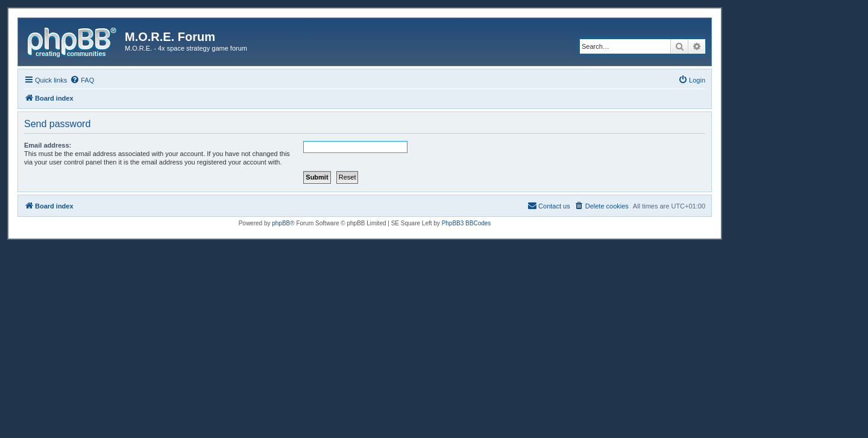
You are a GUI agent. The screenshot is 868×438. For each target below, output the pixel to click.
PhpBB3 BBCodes (467, 223)
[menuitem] (82, 80)
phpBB (281, 223)
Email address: (48, 145)
